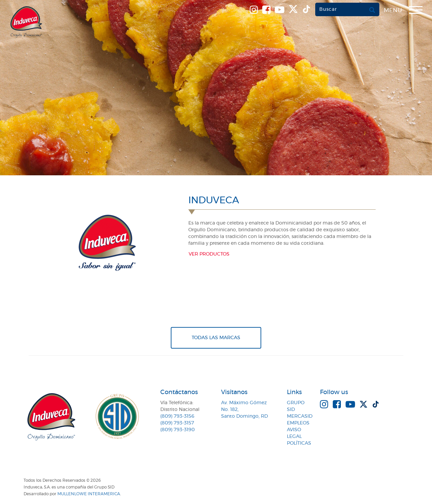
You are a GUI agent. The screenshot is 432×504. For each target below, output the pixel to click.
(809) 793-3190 (178, 430)
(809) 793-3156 (177, 416)
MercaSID (300, 416)
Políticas (299, 443)
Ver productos (209, 254)
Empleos (298, 423)
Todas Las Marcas (216, 338)
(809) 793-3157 (177, 423)
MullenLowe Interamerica (89, 494)
